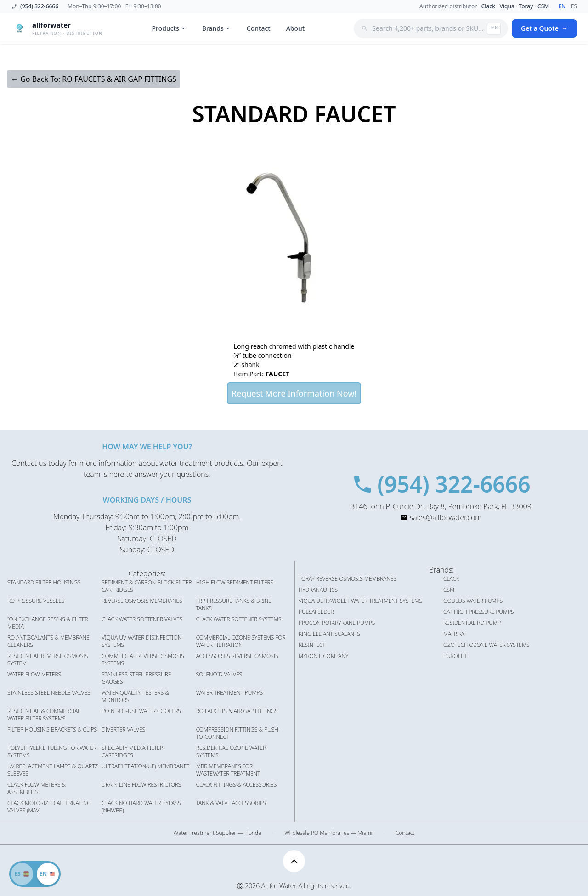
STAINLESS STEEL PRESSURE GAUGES (136, 678)
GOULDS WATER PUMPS (473, 601)
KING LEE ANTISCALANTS (329, 634)
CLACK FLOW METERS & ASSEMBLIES (37, 788)
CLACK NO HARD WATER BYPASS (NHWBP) (141, 807)
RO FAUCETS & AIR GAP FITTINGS (237, 711)
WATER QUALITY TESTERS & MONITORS (135, 697)
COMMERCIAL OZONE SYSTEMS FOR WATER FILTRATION (241, 641)
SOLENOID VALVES (219, 675)
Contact (259, 28)
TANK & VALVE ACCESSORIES (231, 803)
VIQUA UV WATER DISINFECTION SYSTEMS (141, 641)
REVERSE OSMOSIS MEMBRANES (142, 601)
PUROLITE (456, 656)
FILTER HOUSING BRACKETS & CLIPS (52, 730)
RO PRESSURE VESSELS (36, 601)
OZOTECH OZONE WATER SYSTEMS (486, 645)
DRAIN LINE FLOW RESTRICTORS (141, 785)
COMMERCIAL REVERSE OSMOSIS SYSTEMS (143, 660)
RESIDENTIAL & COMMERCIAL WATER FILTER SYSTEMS (44, 715)
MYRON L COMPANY (323, 656)
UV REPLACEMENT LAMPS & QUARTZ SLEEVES (53, 770)
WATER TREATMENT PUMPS (229, 693)
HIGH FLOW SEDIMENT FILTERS (235, 583)
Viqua (507, 6)
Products (169, 28)
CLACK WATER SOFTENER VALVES (142, 619)
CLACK (451, 579)
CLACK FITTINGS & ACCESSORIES (237, 785)
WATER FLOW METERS (34, 675)
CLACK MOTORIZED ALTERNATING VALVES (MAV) (49, 807)
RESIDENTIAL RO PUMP (472, 623)
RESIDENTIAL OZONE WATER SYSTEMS (231, 752)
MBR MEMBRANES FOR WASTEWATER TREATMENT (228, 770)
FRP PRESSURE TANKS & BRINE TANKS (234, 605)
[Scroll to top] (294, 861)
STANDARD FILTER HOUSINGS (44, 583)
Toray (526, 6)
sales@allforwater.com (446, 517)
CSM (543, 6)
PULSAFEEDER (316, 612)
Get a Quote (544, 28)
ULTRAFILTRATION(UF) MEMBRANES (145, 766)
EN (562, 6)
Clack (488, 6)
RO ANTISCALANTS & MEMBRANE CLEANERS (48, 641)
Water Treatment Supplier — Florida (218, 833)
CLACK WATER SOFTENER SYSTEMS (239, 619)
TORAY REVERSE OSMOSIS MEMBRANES (348, 579)
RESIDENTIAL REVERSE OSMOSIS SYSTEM (48, 660)
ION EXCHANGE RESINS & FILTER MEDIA (48, 623)
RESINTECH (313, 645)
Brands (217, 28)
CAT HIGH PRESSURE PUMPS (479, 612)
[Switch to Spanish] (35, 874)
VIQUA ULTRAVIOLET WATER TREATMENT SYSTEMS (360, 601)
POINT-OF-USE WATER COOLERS (141, 711)
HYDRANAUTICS (318, 590)
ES (574, 6)
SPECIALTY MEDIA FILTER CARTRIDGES (132, 752)
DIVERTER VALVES (123, 730)
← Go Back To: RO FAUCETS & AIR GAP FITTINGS (94, 79)
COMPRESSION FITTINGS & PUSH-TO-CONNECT (238, 733)
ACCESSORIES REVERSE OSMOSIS (237, 656)
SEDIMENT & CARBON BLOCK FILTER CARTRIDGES (147, 586)
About (296, 28)
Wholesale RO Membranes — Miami (328, 833)
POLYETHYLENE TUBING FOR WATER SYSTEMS (52, 752)
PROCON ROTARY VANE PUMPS (337, 623)
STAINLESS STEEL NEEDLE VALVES (49, 693)
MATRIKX (454, 634)
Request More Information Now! (294, 393)
